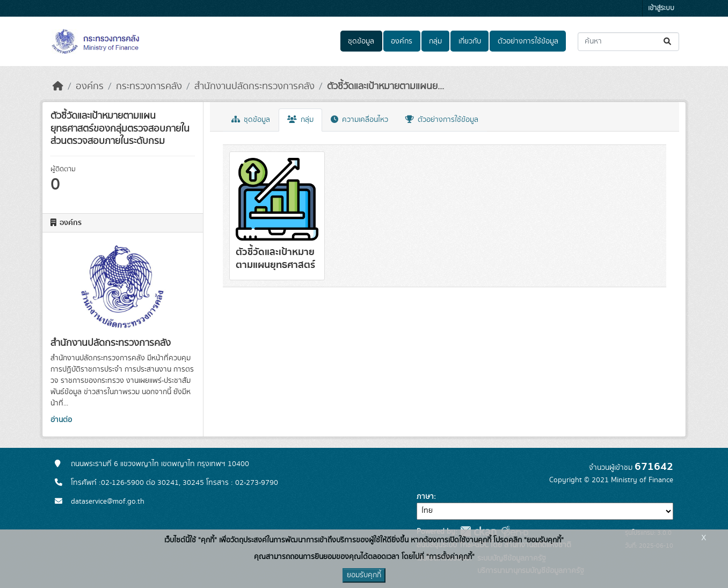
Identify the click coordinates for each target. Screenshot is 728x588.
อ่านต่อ (61, 420)
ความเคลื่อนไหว (359, 120)
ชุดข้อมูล (361, 41)
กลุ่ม (435, 41)
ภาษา (425, 497)
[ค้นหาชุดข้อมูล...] (628, 42)
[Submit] (668, 42)
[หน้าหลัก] (58, 86)
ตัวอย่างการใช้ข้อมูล (528, 41)
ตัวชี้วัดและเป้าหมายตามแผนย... (385, 86)
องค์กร (402, 41)
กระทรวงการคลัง (149, 86)
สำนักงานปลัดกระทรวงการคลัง (254, 86)
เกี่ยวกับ (470, 41)
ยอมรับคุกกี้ (364, 575)
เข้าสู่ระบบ (661, 8)
